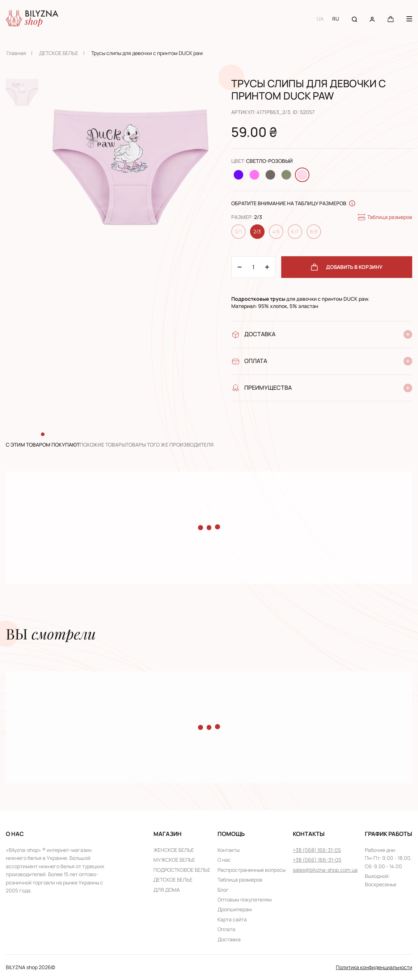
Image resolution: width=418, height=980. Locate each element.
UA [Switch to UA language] (320, 19)
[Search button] (354, 19)
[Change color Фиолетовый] (238, 175)
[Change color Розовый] (254, 175)
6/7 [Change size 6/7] (295, 231)
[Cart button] (391, 19)
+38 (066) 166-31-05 (317, 860)
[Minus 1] (267, 267)
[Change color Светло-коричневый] (270, 175)
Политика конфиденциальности (374, 967)
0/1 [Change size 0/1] (238, 231)
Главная (16, 53)
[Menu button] (409, 19)
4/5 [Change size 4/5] (276, 231)
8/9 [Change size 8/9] (314, 231)
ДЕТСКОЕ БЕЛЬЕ (59, 53)
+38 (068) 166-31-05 (317, 850)
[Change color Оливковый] (286, 175)
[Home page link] (32, 19)
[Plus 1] (240, 267)
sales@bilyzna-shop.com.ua (325, 870)
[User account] (372, 19)
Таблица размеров (385, 217)
